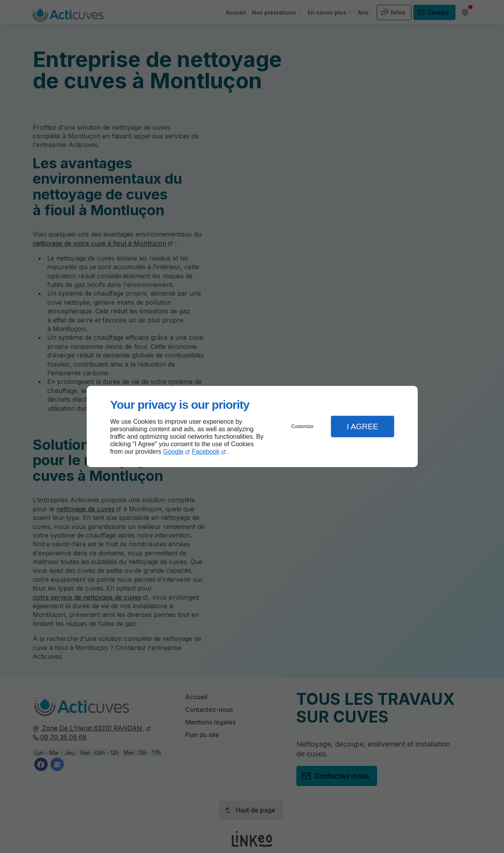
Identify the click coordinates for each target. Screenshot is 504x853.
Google (173, 452)
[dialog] (252, 427)
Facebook (206, 452)
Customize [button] (302, 426)
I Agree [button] (363, 426)
